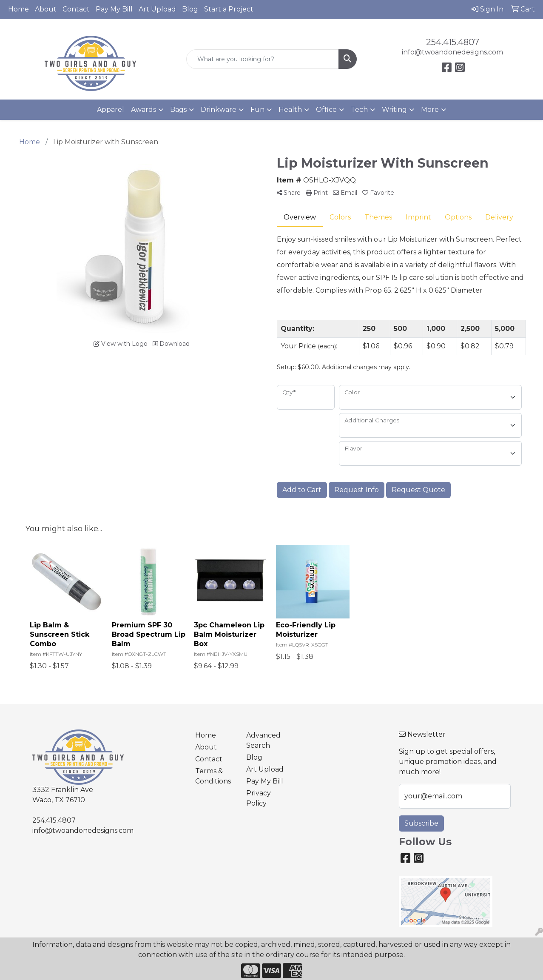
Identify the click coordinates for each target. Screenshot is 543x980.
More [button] (430, 110)
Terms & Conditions (213, 776)
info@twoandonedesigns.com (452, 52)
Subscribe (421, 823)
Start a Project (229, 9)
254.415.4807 (453, 42)
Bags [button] (178, 110)
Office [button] (326, 110)
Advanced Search (263, 740)
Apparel (111, 110)
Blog (190, 9)
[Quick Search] (263, 59)
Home (18, 9)
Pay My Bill (114, 9)
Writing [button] (394, 110)
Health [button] (290, 110)
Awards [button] (144, 110)
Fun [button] (257, 110)
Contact (76, 9)
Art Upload (157, 9)
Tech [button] (359, 110)
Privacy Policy (259, 798)
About (46, 9)
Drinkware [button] (219, 110)
